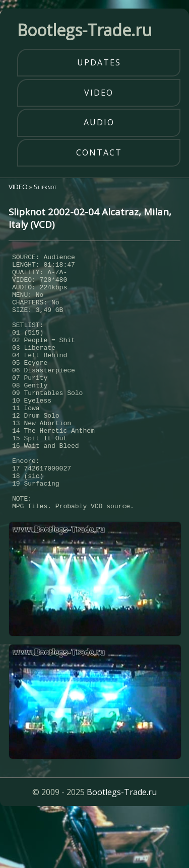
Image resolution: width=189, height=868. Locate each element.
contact (99, 152)
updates (99, 62)
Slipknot (45, 187)
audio (99, 122)
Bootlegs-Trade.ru (122, 845)
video (99, 93)
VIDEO (18, 187)
